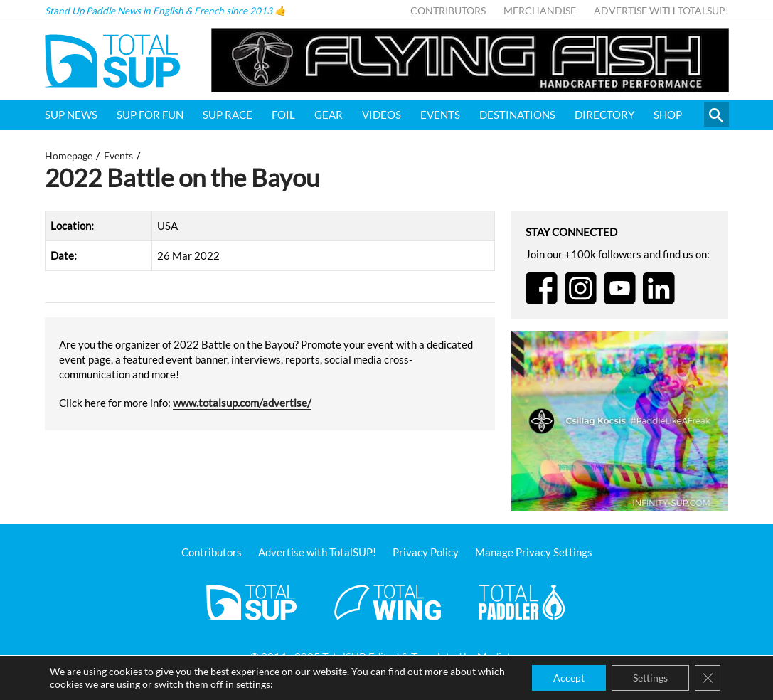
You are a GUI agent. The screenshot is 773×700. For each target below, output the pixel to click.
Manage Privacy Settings (534, 552)
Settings (650, 678)
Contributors (448, 11)
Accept (569, 678)
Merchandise (540, 11)
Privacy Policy (426, 552)
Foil (283, 115)
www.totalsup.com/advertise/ (242, 403)
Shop (668, 115)
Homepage (69, 156)
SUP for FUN (150, 115)
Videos (382, 115)
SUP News (71, 115)
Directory (604, 115)
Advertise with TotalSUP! (661, 11)
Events (440, 115)
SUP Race (228, 115)
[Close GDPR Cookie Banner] (708, 678)
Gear (329, 115)
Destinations (517, 115)
